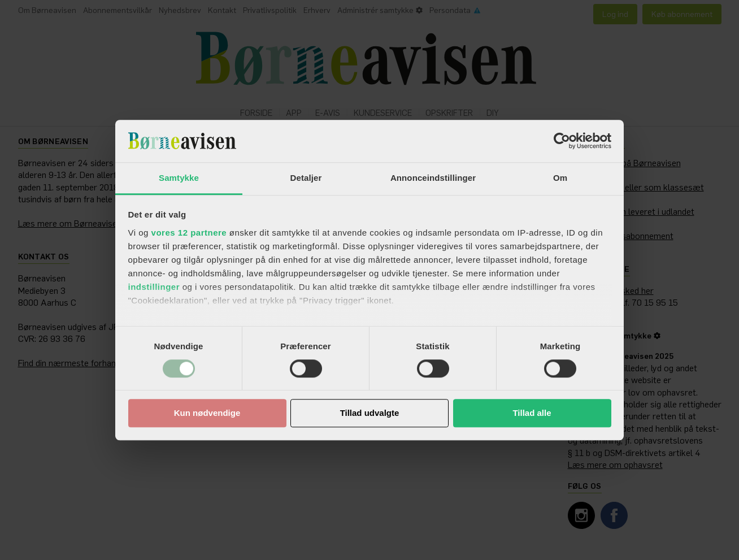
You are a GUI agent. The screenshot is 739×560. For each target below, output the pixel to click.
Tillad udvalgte (370, 413)
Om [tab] (560, 178)
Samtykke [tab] (179, 178)
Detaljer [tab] (306, 178)
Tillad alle (532, 413)
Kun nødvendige (207, 413)
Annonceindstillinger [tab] (433, 178)
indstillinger (154, 287)
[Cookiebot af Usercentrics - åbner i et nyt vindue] (562, 141)
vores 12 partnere (189, 233)
